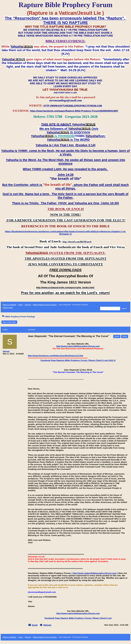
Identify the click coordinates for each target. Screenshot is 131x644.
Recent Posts (8, 308)
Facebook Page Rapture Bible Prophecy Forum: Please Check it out (78, 618)
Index (21, 305)
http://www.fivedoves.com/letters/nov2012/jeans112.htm (55, 356)
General (28, 305)
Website (47, 625)
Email (35, 625)
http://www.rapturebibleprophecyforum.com (78, 346)
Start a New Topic (9, 322)
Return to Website (9, 305)
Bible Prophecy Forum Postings (45, 305)
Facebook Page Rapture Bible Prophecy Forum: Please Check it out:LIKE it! (78, 360)
